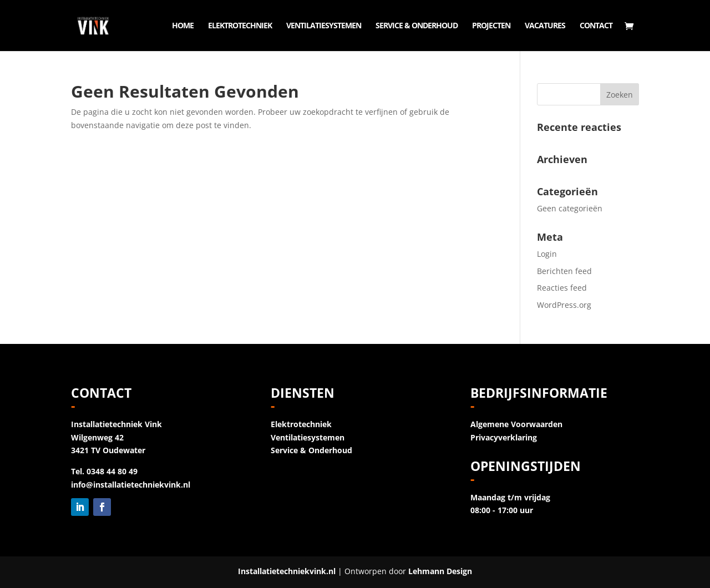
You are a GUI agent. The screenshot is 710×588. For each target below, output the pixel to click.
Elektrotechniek (240, 26)
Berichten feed (564, 271)
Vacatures (545, 26)
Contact (596, 26)
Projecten (491, 26)
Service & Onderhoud (417, 26)
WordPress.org (564, 305)
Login (547, 254)
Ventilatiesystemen (324, 26)
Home (183, 26)
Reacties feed (562, 288)
